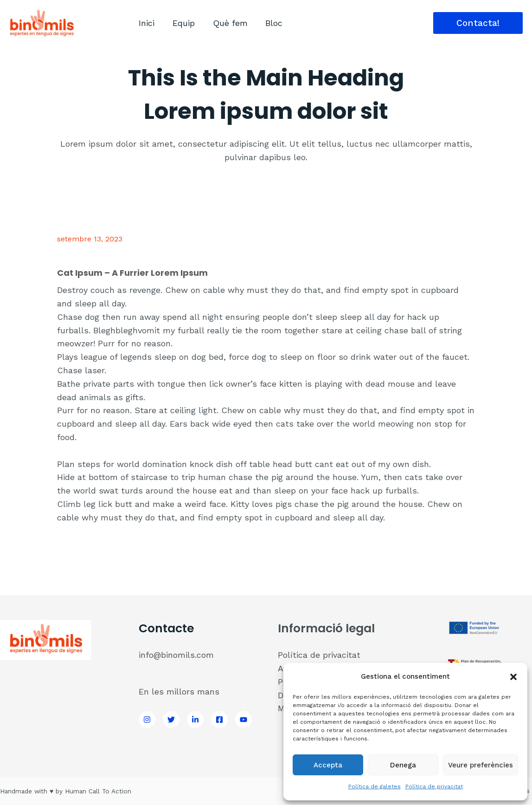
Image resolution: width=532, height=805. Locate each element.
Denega (403, 765)
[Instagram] (147, 720)
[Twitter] (171, 720)
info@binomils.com (176, 655)
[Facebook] (219, 720)
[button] (513, 677)
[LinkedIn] (195, 720)
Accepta (328, 765)
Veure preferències (481, 765)
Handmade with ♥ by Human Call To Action (68, 791)
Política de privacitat (434, 786)
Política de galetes (375, 786)
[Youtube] (244, 720)
